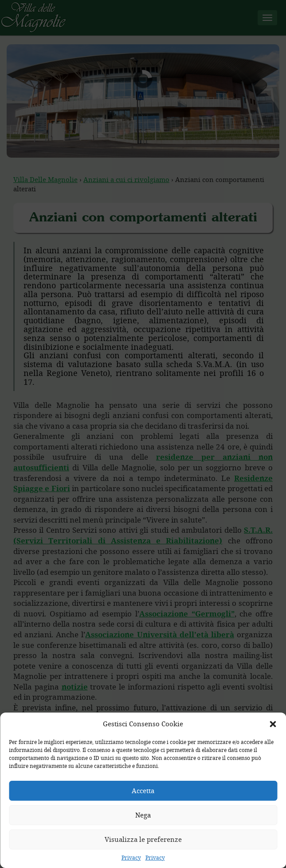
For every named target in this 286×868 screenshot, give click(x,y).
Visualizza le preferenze (143, 839)
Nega (143, 815)
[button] (273, 724)
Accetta (143, 790)
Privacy (131, 857)
